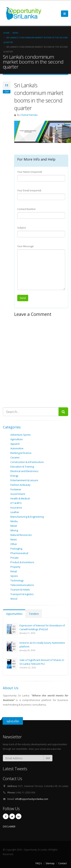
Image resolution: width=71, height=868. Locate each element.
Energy (14, 476)
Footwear (16, 489)
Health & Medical (20, 498)
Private (14, 558)
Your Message (25, 246)
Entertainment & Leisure (24, 480)
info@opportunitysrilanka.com (32, 799)
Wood (14, 599)
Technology (17, 580)
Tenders (34, 614)
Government (18, 494)
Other (14, 544)
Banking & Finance (21, 453)
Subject (21, 228)
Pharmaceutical (19, 553)
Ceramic (15, 457)
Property (15, 567)
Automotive (17, 448)
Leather (15, 512)
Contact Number (27, 209)
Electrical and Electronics (24, 471)
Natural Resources (21, 535)
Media (14, 521)
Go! (48, 758)
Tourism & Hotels (20, 590)
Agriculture (17, 439)
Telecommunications (22, 585)
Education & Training (22, 467)
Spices (14, 576)
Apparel (15, 444)
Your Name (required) (30, 172)
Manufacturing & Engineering (27, 517)
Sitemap (50, 863)
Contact (62, 863)
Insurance (16, 508)
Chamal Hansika (29, 115)
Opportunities (14, 614)
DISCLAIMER (9, 826)
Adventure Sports (21, 435)
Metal (14, 526)
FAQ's (39, 863)
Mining (14, 530)
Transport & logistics (22, 594)
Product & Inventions (22, 562)
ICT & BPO (16, 503)
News (14, 539)
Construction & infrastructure (27, 462)
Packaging (16, 549)
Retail (14, 571)
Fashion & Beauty (20, 485)
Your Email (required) (29, 190)
